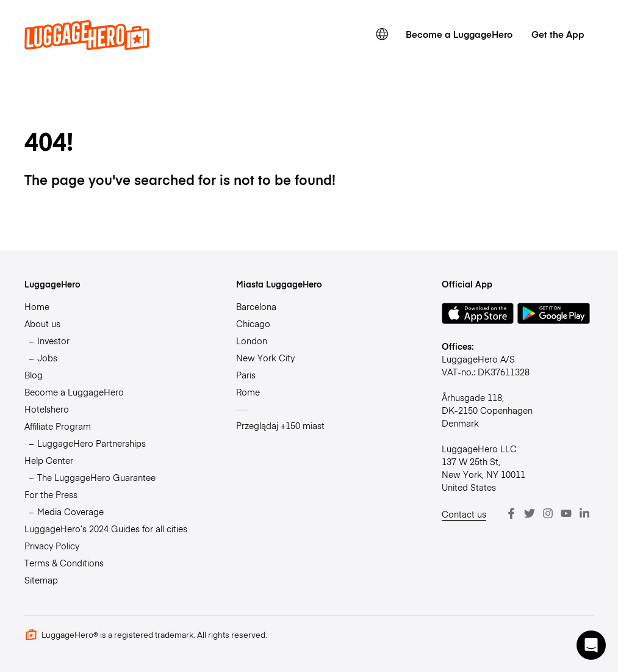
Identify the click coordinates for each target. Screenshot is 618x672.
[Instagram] (548, 513)
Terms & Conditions (64, 563)
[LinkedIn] (584, 513)
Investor (53, 341)
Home (37, 306)
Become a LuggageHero (459, 34)
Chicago (253, 323)
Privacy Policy (52, 546)
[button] (591, 645)
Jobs (47, 358)
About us (42, 323)
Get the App (558, 34)
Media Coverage (70, 511)
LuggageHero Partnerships (92, 443)
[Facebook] (511, 513)
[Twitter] (530, 513)
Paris (246, 375)
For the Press (51, 494)
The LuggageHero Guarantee (96, 477)
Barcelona (256, 306)
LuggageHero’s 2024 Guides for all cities (106, 529)
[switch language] (382, 34)
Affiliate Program (58, 426)
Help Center (49, 460)
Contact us (464, 514)
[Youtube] (566, 513)
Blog (34, 375)
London (252, 341)
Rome (248, 392)
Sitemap (41, 580)
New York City (265, 358)
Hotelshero (47, 409)
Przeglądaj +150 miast (280, 425)
